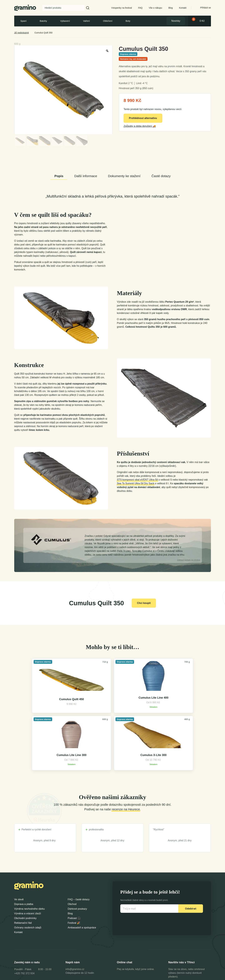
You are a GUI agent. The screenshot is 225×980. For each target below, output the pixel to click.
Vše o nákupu (155, 8)
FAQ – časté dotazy (79, 856)
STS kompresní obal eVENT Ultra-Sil (137, 480)
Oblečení (108, 21)
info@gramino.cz (75, 926)
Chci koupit (144, 603)
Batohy (43, 21)
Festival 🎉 (74, 880)
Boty (128, 21)
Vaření (86, 21)
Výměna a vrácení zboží (28, 870)
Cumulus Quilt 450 (39, 714)
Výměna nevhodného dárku (30, 866)
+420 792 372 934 (24, 930)
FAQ (140, 8)
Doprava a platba (24, 861)
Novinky (176, 21)
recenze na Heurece (126, 766)
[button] (88, 8)
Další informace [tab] (86, 176)
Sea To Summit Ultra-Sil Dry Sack (136, 483)
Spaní (24, 21)
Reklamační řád (23, 880)
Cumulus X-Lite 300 (186, 712)
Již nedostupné (22, 33)
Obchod (72, 861)
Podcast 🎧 (74, 875)
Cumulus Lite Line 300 (137, 712)
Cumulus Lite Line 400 (88, 712)
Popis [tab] (59, 176)
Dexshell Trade (200, 976)
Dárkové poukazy (77, 866)
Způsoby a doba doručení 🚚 (140, 126)
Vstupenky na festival (122, 8)
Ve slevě (19, 856)
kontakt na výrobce (189, 560)
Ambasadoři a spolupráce (82, 884)
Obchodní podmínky (25, 875)
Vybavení (65, 21)
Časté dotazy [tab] (161, 176)
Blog (171, 8)
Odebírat (191, 865)
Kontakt (183, 8)
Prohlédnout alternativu (143, 118)
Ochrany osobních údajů (28, 884)
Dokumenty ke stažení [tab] (124, 176)
